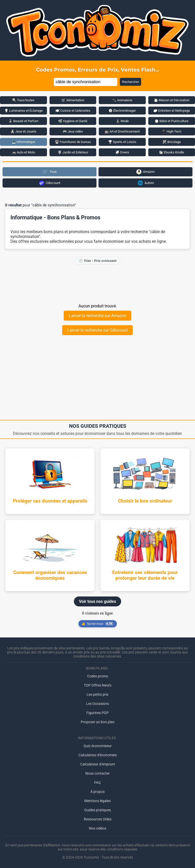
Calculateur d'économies (98, 755)
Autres (146, 183)
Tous (50, 172)
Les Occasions (97, 704)
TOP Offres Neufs (98, 685)
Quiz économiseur (98, 746)
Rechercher (130, 82)
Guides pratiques (98, 810)
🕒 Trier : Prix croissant (97, 261)
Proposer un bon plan (98, 722)
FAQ (97, 782)
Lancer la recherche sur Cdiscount (97, 330)
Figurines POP (97, 713)
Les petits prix (97, 694)
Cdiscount (50, 183)
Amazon (145, 172)
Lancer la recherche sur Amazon (97, 316)
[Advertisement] (97, 284)
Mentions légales (97, 801)
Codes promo (98, 676)
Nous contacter (97, 773)
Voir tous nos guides (97, 601)
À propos (97, 792)
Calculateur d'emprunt (98, 764)
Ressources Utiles (98, 819)
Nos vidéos (97, 828)
